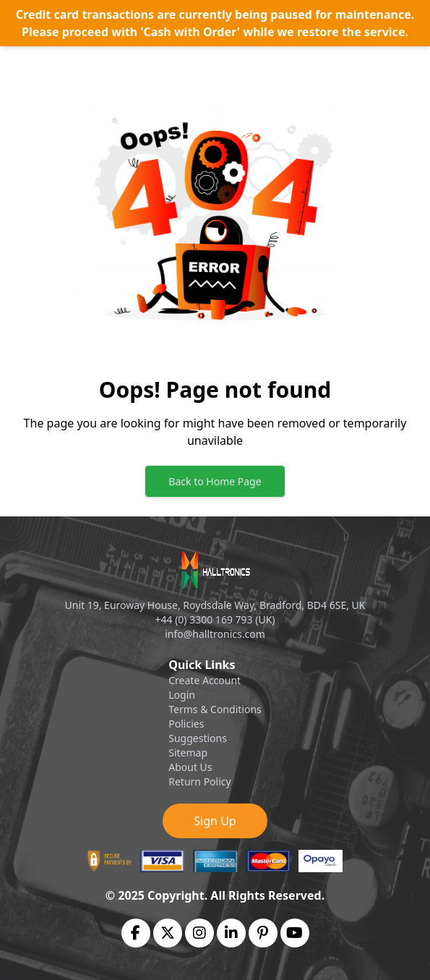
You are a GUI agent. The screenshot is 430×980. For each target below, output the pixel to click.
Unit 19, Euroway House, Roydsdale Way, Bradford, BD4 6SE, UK (215, 605)
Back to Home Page (215, 481)
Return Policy (199, 781)
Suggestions (198, 738)
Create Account (205, 680)
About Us (190, 767)
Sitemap (188, 753)
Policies (186, 724)
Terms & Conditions (215, 709)
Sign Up (215, 821)
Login (182, 695)
